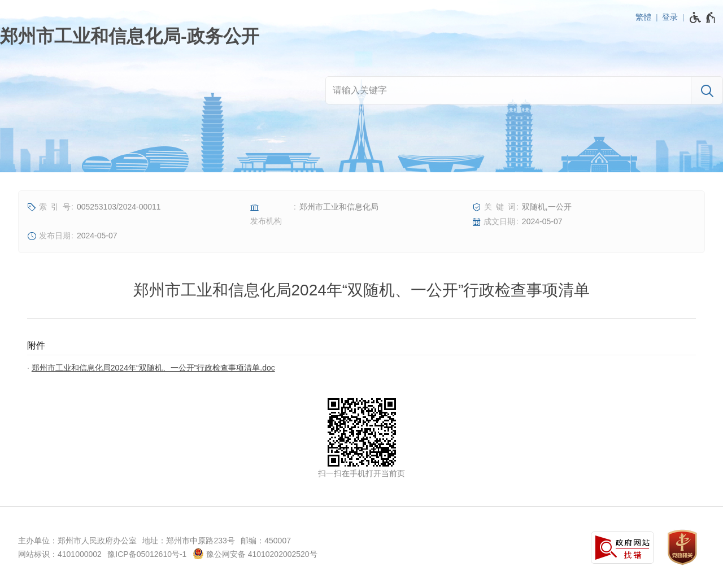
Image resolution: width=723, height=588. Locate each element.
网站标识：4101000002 (60, 554)
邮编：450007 (266, 541)
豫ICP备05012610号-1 (147, 554)
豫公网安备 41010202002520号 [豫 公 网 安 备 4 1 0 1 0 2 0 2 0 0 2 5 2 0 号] (255, 554)
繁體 (643, 17)
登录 (670, 17)
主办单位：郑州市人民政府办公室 (77, 541)
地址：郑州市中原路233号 (188, 541)
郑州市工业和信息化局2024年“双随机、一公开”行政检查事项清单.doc (153, 368)
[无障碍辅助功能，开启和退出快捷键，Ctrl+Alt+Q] (703, 18)
